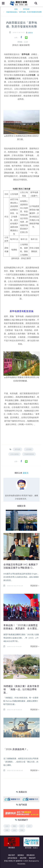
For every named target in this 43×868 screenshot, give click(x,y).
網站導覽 (23, 858)
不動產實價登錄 (29, 454)
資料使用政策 (12, 858)
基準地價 (17, 449)
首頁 (16, 9)
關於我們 (12, 855)
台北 (7, 826)
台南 (14, 830)
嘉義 (7, 830)
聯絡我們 (32, 858)
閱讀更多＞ (35, 586)
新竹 (22, 826)
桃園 (14, 826)
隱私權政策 (31, 855)
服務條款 (21, 855)
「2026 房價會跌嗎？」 (16, 749)
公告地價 (29, 449)
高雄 (22, 830)
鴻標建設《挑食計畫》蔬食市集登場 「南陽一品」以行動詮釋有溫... (21, 689)
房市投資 (26, 9)
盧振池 (30, 33)
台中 (29, 826)
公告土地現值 (14, 454)
